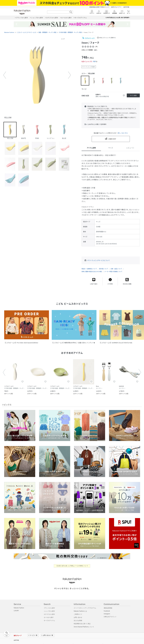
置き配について (104, 269)
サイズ (111, 148)
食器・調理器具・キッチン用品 (47, 32)
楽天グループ (115, 7)
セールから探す (49, 617)
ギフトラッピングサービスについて (99, 260)
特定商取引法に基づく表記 (82, 624)
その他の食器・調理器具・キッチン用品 (70, 32)
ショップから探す (49, 611)
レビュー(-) (130, 148)
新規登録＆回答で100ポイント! (99, 7)
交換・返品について (116, 269)
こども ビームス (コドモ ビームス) (26, 32)
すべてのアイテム (49, 621)
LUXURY (16, 611)
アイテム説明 (91, 148)
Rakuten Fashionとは (80, 611)
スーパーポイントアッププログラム (85, 608)
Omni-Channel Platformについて (84, 627)
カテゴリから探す (49, 614)
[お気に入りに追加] (124, 95)
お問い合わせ (78, 617)
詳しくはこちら (123, 133)
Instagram (107, 614)
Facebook (107, 611)
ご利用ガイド (78, 614)
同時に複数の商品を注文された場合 (92, 272)
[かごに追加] (133, 95)
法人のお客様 (78, 621)
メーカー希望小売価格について (113, 272)
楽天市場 (126, 7)
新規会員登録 (108, 608)
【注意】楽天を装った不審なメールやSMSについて (72, 566)
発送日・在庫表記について (89, 269)
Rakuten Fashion (9, 32)
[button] (37, 75)
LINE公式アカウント (110, 617)
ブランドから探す (49, 608)
